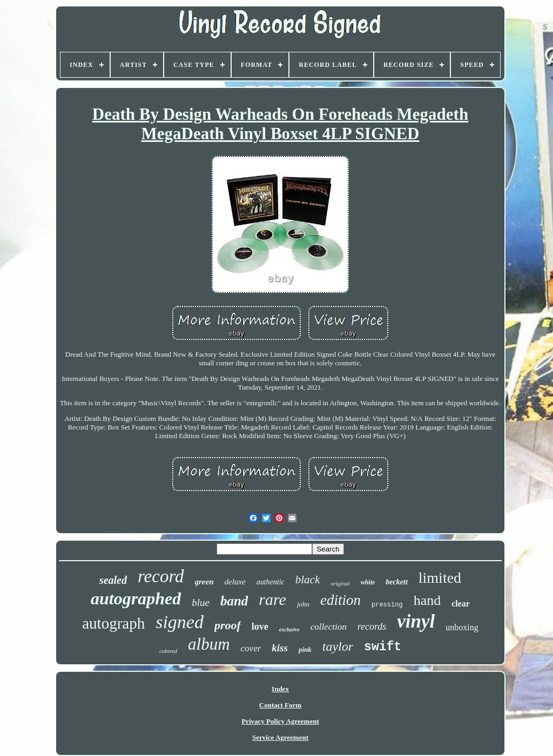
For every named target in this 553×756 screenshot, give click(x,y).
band (234, 601)
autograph (113, 623)
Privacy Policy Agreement (280, 721)
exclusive (289, 629)
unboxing (462, 627)
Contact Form (280, 705)
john (303, 604)
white (368, 582)
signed (180, 622)
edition (340, 600)
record (161, 576)
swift (383, 647)
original (340, 583)
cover (251, 648)
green (204, 582)
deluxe (235, 582)
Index (280, 689)
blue (201, 602)
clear (461, 604)
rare (272, 599)
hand (427, 600)
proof (228, 625)
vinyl (416, 621)
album (209, 644)
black (308, 580)
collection (329, 627)
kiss (280, 648)
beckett (396, 582)
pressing (387, 605)
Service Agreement (280, 737)
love (260, 626)
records (372, 626)
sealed (113, 580)
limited (440, 578)
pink (305, 649)
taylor (338, 646)
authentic (271, 582)
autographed (136, 598)
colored (168, 651)
